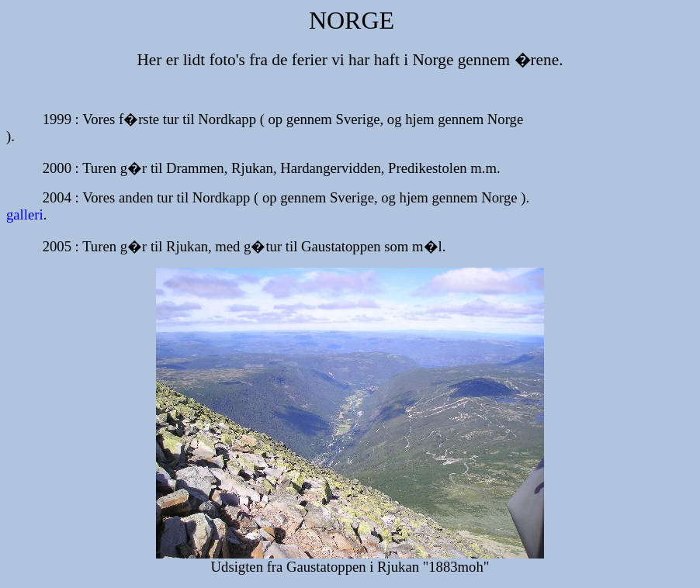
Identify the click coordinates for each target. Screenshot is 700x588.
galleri (25, 214)
